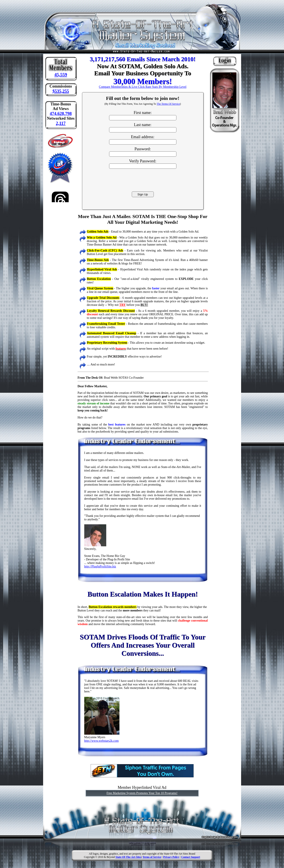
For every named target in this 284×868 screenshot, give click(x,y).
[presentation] (143, 180)
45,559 (61, 75)
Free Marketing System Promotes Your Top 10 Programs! (142, 793)
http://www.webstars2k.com (102, 741)
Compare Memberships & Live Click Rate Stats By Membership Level (143, 87)
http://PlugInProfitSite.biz (100, 566)
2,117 (61, 123)
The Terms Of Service (168, 104)
